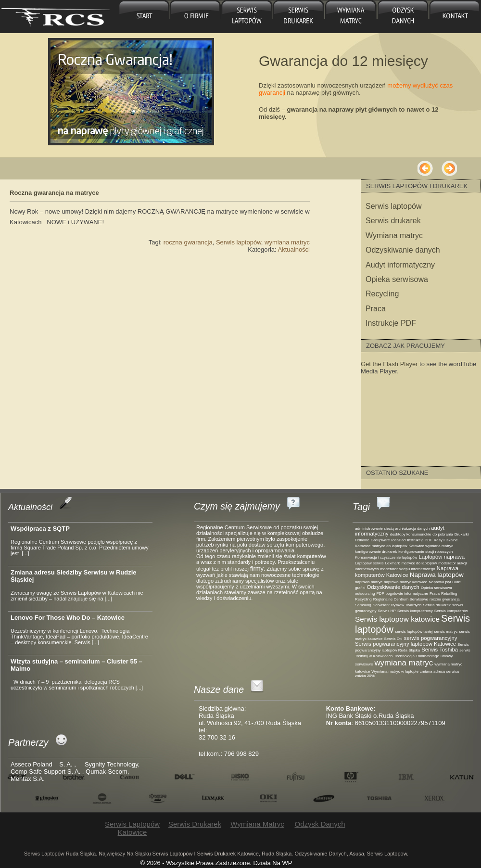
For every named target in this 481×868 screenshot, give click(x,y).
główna (144, 17)
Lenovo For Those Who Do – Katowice (68, 618)
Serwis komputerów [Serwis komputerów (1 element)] (451, 611)
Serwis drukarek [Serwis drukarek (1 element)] (437, 605)
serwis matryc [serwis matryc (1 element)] (446, 632)
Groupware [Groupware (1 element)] (380, 540)
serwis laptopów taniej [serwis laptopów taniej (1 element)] (414, 632)
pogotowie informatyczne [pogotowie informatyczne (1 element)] (407, 594)
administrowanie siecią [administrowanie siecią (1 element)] (374, 529)
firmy (257, 568)
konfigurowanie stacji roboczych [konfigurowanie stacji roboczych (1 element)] (425, 552)
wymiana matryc (287, 242)
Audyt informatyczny (400, 265)
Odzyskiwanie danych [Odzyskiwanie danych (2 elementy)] (393, 587)
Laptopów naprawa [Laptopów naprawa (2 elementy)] (442, 557)
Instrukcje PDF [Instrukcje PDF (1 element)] (419, 540)
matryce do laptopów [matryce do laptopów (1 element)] (419, 563)
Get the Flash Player (389, 364)
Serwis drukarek (298, 17)
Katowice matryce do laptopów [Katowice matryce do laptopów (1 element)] (381, 546)
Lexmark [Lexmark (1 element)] (393, 563)
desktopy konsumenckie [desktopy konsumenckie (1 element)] (411, 534)
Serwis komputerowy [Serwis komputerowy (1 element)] (415, 611)
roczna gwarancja (188, 242)
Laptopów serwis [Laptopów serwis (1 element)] (369, 563)
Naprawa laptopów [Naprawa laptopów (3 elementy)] (437, 575)
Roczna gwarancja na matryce (54, 193)
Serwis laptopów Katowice (247, 17)
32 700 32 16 (217, 737)
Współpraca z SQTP (40, 529)
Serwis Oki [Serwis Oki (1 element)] (393, 639)
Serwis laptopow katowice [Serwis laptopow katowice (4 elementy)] (397, 619)
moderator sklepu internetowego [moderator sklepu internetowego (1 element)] (407, 569)
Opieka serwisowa (397, 279)
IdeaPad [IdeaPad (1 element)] (399, 540)
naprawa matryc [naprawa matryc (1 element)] (369, 582)
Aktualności (294, 249)
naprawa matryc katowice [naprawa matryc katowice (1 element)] (405, 582)
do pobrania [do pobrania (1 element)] (443, 534)
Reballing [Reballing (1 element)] (449, 594)
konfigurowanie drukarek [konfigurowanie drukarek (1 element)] (376, 552)
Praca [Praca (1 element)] (435, 594)
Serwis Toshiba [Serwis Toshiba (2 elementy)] (440, 650)
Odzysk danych (401, 17)
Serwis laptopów (239, 242)
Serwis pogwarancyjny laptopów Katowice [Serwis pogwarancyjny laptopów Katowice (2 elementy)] (405, 644)
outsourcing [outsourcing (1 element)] (365, 594)
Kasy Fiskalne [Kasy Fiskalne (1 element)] (446, 540)
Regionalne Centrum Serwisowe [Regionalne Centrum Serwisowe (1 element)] (401, 599)
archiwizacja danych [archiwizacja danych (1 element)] (413, 529)
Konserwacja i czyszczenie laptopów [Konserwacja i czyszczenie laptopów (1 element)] (386, 557)
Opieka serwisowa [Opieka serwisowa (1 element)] (437, 588)
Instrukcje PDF (391, 323)
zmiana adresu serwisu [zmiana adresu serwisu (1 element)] (440, 671)
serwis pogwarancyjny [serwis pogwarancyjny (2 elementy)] (431, 638)
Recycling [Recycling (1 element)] (363, 599)
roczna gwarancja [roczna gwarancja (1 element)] (445, 599)
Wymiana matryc (350, 17)
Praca (376, 309)
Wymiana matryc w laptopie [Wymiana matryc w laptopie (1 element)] (395, 671)
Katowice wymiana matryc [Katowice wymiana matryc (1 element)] (431, 546)
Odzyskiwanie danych (403, 250)
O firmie (196, 17)
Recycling (382, 294)
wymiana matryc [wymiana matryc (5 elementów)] (404, 663)
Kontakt (454, 17)
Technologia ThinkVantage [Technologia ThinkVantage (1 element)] (417, 656)
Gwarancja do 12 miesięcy (343, 61)
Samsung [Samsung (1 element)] (363, 605)
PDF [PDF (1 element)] (380, 594)
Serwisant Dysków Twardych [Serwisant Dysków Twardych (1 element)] (397, 605)
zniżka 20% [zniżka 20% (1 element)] (365, 676)
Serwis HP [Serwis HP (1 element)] (387, 611)
